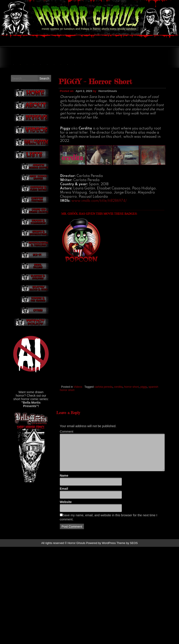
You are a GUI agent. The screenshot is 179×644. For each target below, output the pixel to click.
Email (64, 586)
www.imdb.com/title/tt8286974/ (99, 245)
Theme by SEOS (127, 640)
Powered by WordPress (101, 640)
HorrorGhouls (108, 135)
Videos (78, 431)
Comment (67, 529)
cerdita (118, 431)
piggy (144, 431)
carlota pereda (103, 431)
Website (66, 599)
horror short (131, 431)
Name (64, 573)
